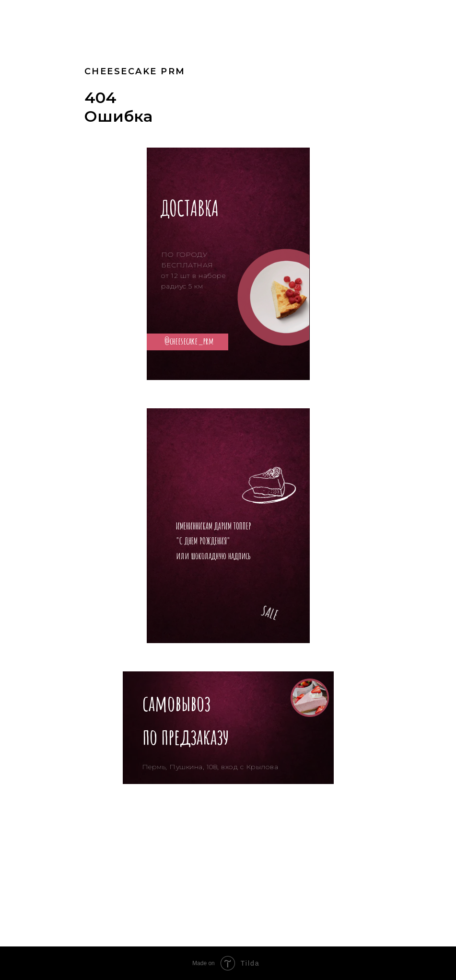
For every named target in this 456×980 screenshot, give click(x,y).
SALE (270, 613)
